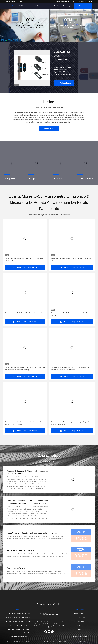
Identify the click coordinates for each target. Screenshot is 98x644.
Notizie (79, 625)
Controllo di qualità (79, 621)
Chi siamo (38, 6)
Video (29, 6)
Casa (13, 6)
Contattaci (47, 6)
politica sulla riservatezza (79, 637)
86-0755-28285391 (85, 1)
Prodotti (21, 6)
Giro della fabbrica (79, 618)
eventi (56, 6)
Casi (79, 629)
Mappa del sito (79, 633)
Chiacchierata (83, 6)
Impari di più (49, 129)
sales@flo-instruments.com (66, 1)
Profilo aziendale (79, 614)
